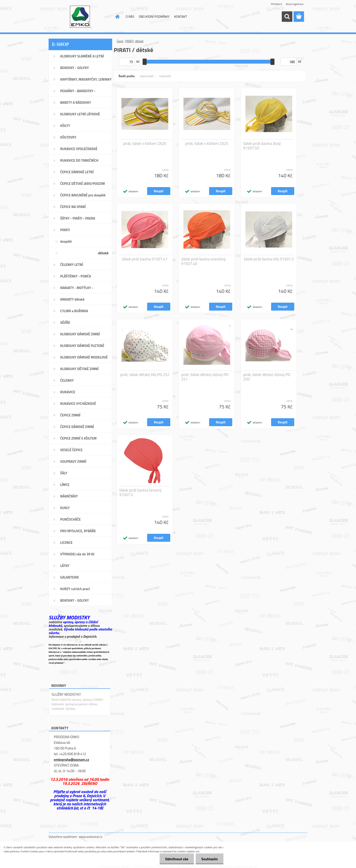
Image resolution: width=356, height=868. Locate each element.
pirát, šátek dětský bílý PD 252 (145, 375)
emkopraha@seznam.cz (71, 760)
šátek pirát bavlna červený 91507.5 (140, 492)
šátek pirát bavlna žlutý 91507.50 (262, 146)
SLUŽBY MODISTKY (66, 694)
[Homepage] (117, 17)
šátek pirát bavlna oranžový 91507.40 (203, 261)
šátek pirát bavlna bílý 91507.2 (269, 259)
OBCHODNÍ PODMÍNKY (154, 16)
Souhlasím (209, 859)
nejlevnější (147, 76)
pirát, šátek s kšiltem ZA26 (145, 143)
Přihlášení (276, 4)
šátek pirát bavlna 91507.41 (145, 259)
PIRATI (129, 41)
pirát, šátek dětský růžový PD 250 (267, 377)
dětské (139, 41)
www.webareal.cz (91, 837)
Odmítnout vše (177, 859)
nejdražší (165, 76)
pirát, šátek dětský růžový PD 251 (205, 377)
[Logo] (80, 17)
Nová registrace (295, 4)
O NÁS (130, 16)
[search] (287, 17)
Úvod (120, 41)
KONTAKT (181, 16)
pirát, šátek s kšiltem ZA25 (207, 143)
